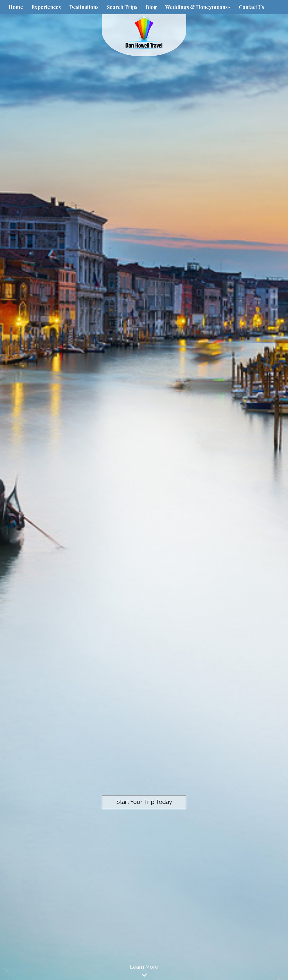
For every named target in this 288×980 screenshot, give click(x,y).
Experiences (46, 7)
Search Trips (122, 7)
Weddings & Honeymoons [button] (198, 7)
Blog (151, 7)
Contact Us (251, 7)
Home (16, 7)
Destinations (84, 7)
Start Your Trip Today (144, 802)
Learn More (144, 972)
